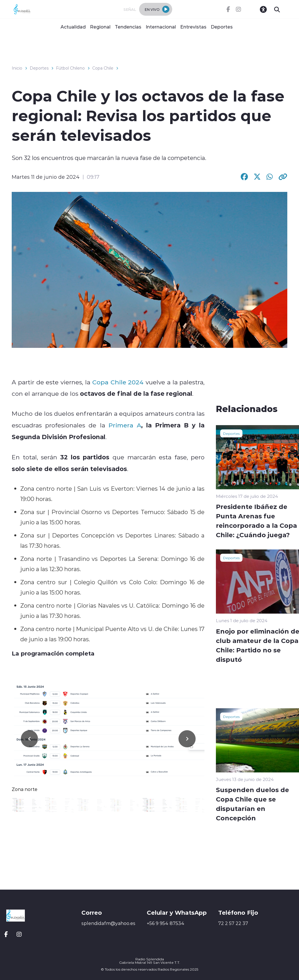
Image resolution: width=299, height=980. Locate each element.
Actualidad (73, 27)
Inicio (17, 68)
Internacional (161, 27)
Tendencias (128, 27)
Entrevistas (193, 27)
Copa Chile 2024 (118, 382)
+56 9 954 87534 (166, 923)
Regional (100, 27)
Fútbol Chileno (70, 68)
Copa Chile (103, 68)
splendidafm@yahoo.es (108, 923)
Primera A (125, 425)
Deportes (222, 27)
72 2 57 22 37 (233, 923)
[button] (187, 739)
